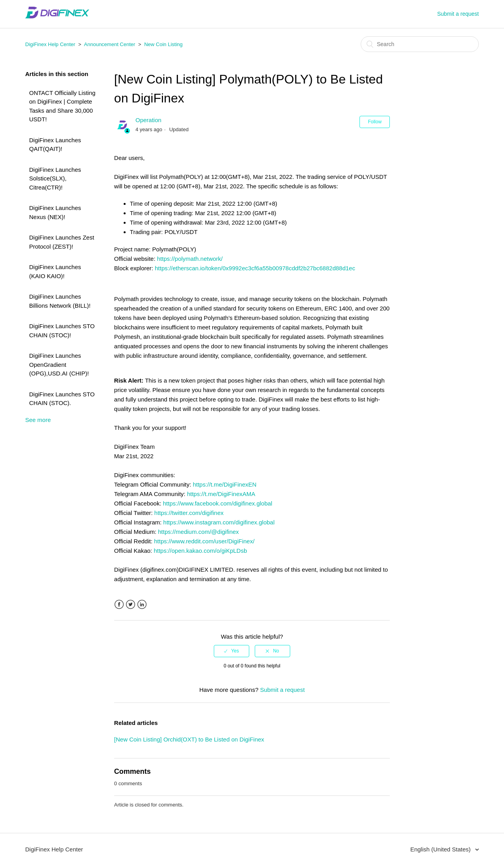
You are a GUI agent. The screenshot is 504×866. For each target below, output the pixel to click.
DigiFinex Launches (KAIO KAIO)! (55, 271)
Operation (148, 120)
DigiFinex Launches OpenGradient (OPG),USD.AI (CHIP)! (59, 364)
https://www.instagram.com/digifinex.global (219, 522)
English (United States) (441, 849)
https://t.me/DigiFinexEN (225, 484)
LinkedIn (142, 605)
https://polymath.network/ (190, 259)
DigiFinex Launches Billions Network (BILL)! (60, 301)
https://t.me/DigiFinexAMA (221, 494)
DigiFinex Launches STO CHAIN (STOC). (62, 399)
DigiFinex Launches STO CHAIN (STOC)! (62, 331)
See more (38, 420)
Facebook (119, 605)
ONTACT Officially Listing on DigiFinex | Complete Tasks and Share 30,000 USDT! (62, 106)
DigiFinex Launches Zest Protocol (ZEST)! (62, 242)
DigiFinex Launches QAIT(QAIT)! (55, 145)
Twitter (131, 605)
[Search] (420, 44)
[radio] (232, 651)
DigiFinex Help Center (50, 44)
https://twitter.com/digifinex (189, 513)
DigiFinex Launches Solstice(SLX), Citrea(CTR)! (55, 178)
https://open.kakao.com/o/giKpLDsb (200, 551)
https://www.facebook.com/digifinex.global (218, 503)
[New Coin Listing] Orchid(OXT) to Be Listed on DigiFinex (189, 739)
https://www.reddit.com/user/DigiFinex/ (204, 541)
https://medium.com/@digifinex (198, 532)
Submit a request (458, 14)
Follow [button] (375, 122)
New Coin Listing (163, 44)
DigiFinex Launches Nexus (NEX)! (55, 212)
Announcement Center (109, 44)
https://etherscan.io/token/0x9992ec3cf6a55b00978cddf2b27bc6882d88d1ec (255, 268)
